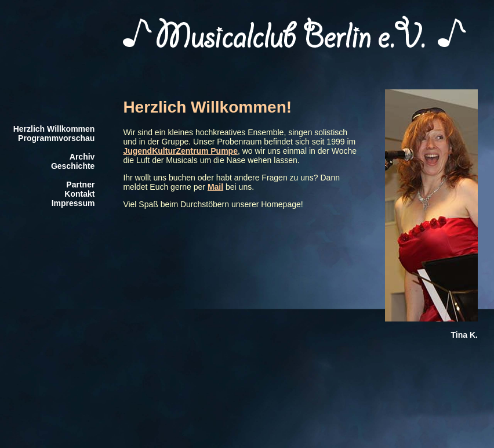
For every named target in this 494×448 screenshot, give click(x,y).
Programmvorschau (56, 138)
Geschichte (73, 166)
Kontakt (79, 194)
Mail (215, 187)
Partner (80, 185)
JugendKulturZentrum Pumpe (180, 151)
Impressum (73, 203)
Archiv (82, 157)
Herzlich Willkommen (54, 129)
